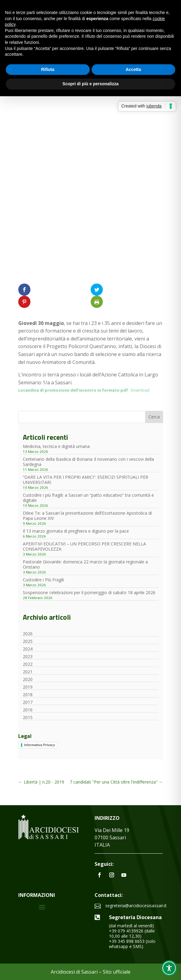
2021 (28, 672)
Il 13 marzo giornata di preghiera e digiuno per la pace (76, 531)
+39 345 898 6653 (127, 941)
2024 (28, 649)
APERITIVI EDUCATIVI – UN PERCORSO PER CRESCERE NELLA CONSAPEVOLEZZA (84, 546)
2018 (28, 694)
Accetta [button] (133, 69)
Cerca (154, 417)
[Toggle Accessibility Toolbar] (169, 968)
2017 (28, 702)
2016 (28, 710)
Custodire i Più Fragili (43, 580)
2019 (28, 687)
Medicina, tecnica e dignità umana (56, 446)
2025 (28, 641)
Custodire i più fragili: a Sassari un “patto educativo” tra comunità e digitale (88, 498)
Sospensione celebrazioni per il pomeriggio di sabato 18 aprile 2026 (89, 592)
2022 (28, 664)
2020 (28, 679)
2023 (28, 656)
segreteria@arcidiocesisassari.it (136, 906)
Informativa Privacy (40, 745)
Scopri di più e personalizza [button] (90, 84)
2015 (28, 717)
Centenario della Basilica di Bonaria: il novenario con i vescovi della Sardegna (88, 462)
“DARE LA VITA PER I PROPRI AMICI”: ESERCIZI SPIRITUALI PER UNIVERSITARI (85, 480)
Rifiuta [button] (48, 69)
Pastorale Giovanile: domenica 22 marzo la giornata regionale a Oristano (85, 564)
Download (140, 390)
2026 (28, 634)
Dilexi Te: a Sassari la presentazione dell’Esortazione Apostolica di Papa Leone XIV (87, 516)
